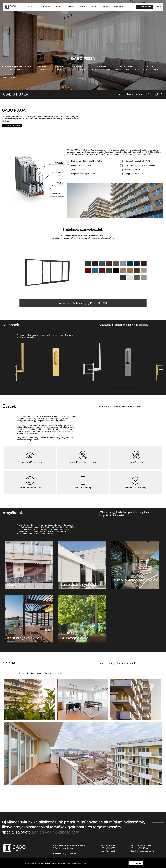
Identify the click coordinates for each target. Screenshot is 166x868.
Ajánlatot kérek (12, 126)
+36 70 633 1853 (108, 850)
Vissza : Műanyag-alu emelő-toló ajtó (140, 94)
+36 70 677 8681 (108, 853)
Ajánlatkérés (144, 7)
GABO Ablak (11, 7)
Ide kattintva (49, 863)
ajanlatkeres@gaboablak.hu (64, 855)
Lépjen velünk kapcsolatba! (56, 834)
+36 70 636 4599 (108, 847)
